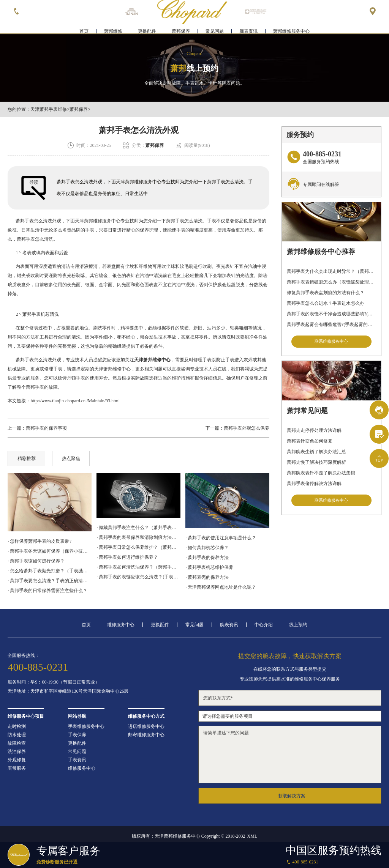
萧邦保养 (181, 29)
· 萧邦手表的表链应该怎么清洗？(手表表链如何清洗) (138, 577)
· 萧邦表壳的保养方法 (207, 577)
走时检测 (17, 726)
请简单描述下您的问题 (290, 755)
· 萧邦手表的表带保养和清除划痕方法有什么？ (138, 537)
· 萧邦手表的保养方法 (207, 558)
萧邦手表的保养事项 (46, 428)
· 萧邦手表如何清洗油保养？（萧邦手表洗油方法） (138, 567)
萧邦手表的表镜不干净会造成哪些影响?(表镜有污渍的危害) (331, 314)
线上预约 (298, 625)
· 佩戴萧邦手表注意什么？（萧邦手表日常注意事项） (138, 528)
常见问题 (215, 29)
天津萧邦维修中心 (152, 360)
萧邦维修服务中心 (291, 29)
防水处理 (17, 735)
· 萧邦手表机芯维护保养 (209, 567)
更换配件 (147, 29)
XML (252, 836)
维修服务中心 (121, 625)
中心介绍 (264, 625)
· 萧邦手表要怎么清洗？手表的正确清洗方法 (49, 581)
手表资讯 (77, 760)
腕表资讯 (248, 29)
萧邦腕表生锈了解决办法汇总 (316, 453)
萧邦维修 (113, 29)
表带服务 (17, 768)
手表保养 (77, 735)
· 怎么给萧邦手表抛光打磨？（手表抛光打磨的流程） (49, 571)
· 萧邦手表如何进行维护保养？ (127, 557)
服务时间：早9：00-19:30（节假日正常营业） (53, 682)
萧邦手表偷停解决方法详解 (314, 485)
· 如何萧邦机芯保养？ (207, 548)
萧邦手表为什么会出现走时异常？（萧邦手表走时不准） (331, 271)
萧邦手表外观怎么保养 (247, 428)
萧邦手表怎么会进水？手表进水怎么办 (326, 303)
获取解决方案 (292, 796)
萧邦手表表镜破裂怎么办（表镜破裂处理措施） (331, 282)
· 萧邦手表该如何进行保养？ (36, 561)
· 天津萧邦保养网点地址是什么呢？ (221, 587)
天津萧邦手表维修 (49, 109)
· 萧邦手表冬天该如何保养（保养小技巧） (49, 551)
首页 (84, 29)
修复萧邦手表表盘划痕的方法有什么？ (326, 293)
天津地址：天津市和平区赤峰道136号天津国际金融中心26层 (68, 691)
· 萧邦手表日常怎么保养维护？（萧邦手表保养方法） (138, 547)
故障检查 (17, 743)
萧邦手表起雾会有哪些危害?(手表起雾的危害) (331, 325)
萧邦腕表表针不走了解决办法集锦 (321, 474)
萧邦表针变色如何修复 (310, 443)
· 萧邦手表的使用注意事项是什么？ (221, 538)
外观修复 (17, 760)
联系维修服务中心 (331, 342)
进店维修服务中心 (146, 726)
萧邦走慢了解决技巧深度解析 (316, 464)
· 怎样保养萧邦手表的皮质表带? (39, 541)
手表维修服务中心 (86, 726)
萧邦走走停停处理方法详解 (314, 432)
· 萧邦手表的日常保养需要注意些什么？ (47, 591)
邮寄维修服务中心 (146, 735)
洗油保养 (17, 751)
